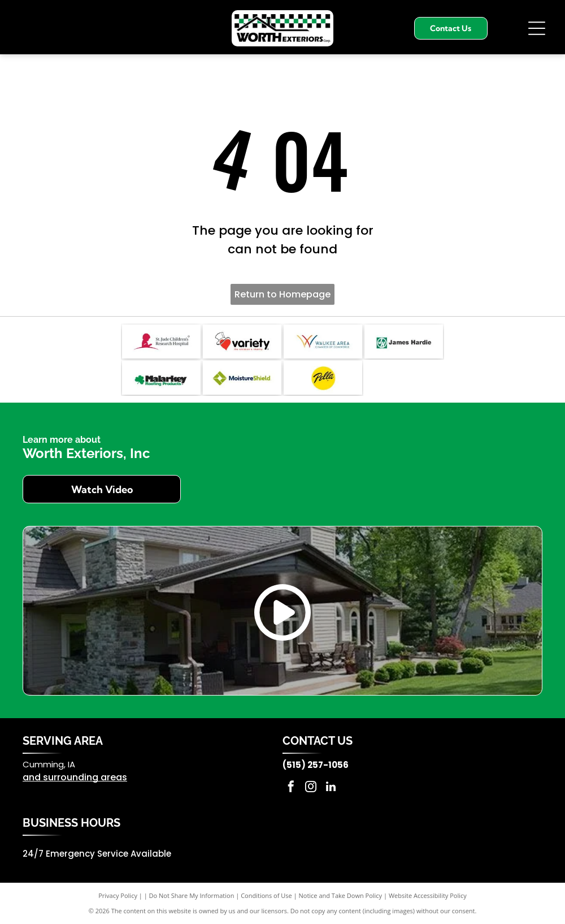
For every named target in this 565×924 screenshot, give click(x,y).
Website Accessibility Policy (428, 895)
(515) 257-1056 (316, 765)
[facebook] (291, 788)
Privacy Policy (118, 895)
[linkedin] (331, 788)
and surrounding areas (75, 777)
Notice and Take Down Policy (341, 895)
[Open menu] (537, 28)
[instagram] (311, 788)
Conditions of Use (266, 895)
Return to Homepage (282, 294)
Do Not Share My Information (192, 895)
